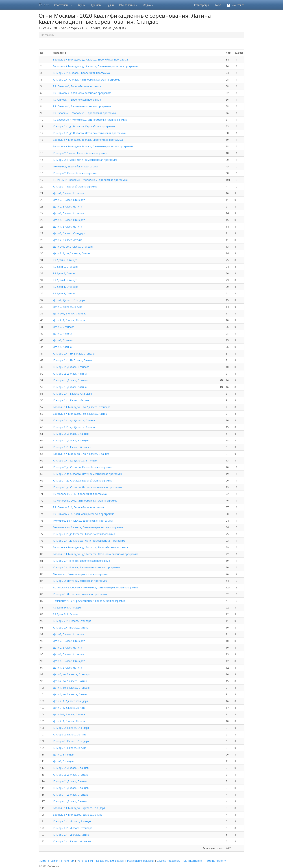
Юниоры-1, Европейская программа (75, 186)
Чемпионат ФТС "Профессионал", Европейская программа (89, 601)
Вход (218, 5)
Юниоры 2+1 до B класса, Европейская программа (84, 126)
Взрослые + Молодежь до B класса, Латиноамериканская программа (96, 554)
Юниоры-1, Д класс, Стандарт (71, 380)
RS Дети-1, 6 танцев (65, 280)
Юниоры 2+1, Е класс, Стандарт (72, 394)
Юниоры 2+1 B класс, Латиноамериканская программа (87, 567)
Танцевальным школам (110, 861)
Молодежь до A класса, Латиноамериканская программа (88, 527)
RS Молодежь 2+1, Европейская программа (80, 494)
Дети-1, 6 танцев (63, 761)
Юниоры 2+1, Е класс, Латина (71, 400)
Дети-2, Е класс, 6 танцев (68, 193)
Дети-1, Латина (62, 347)
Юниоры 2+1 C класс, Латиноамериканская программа (87, 80)
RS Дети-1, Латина (64, 293)
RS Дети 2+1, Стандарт (67, 607)
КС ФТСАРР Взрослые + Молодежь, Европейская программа (90, 180)
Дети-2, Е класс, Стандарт (69, 200)
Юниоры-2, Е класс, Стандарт (71, 728)
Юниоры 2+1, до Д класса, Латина (74, 427)
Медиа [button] (148, 5)
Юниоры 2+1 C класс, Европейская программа (81, 73)
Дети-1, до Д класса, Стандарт (72, 688)
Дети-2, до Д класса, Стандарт (72, 674)
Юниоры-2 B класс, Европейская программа (80, 153)
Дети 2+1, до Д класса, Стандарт (73, 247)
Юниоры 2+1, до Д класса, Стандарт (75, 420)
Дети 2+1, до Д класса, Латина (72, 253)
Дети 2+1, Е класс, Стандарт (70, 313)
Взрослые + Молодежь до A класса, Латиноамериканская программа (96, 66)
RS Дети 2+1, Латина (66, 614)
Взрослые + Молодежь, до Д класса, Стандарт (82, 407)
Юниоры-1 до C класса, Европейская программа (82, 481)
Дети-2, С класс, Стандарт (69, 233)
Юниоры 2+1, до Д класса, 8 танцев (75, 460)
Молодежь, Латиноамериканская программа (80, 574)
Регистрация (202, 5)
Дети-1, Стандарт (64, 340)
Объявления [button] (128, 5)
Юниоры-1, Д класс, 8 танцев (71, 440)
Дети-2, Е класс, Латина (67, 207)
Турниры (96, 5)
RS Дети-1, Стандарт (66, 287)
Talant (44, 5)
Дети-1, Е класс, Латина (67, 227)
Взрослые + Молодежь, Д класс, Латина (78, 815)
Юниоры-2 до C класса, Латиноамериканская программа (88, 474)
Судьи (110, 5)
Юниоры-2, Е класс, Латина (70, 734)
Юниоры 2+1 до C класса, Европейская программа (84, 534)
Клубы (81, 5)
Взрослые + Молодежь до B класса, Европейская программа (90, 547)
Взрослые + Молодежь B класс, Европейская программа (88, 140)
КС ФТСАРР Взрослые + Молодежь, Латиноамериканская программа (95, 587)
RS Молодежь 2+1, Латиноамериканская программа (85, 501)
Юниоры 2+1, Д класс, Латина (71, 835)
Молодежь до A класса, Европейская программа (83, 521)
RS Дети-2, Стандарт (66, 267)
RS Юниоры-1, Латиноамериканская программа (82, 106)
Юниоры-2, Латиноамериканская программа (80, 581)
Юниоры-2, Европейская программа (75, 173)
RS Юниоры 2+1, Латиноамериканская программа (84, 514)
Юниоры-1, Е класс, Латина (70, 748)
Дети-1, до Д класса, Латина (70, 694)
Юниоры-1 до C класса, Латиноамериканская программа (88, 487)
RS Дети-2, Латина (64, 273)
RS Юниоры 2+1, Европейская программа (78, 507)
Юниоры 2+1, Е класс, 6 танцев (72, 447)
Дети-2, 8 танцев (63, 754)
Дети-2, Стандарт (64, 327)
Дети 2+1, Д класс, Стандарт (70, 701)
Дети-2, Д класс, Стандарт (69, 300)
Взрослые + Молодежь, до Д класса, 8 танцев (81, 454)
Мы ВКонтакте (193, 861)
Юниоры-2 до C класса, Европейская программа (82, 467)
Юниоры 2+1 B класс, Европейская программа (81, 561)
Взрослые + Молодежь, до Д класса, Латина (80, 414)
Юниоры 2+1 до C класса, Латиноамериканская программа (89, 541)
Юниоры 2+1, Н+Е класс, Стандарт (74, 354)
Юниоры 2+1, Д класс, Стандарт (73, 828)
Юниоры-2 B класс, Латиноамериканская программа (85, 160)
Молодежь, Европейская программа (75, 166)
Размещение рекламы (141, 861)
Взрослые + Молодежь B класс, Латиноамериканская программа (93, 146)
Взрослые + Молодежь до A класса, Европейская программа (90, 60)
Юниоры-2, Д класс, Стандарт (71, 367)
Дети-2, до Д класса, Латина (70, 681)
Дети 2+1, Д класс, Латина (69, 708)
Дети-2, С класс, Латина (68, 240)
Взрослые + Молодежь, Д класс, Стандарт (79, 808)
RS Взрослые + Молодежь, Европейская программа (85, 113)
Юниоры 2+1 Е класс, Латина (71, 628)
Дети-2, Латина (62, 333)
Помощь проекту (215, 861)
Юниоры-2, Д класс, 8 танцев (71, 434)
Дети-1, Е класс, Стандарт (69, 220)
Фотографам (85, 861)
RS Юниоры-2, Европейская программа (77, 86)
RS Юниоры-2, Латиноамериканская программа (82, 93)
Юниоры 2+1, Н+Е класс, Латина (73, 360)
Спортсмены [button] (63, 5)
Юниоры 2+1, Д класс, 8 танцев (72, 821)
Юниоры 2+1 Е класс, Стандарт (72, 621)
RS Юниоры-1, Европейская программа (77, 100)
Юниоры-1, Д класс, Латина (70, 387)
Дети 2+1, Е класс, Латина (69, 320)
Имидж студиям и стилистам (56, 861)
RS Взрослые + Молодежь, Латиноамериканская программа (90, 120)
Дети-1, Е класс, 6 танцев (68, 213)
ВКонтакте (235, 5)
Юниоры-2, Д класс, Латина (70, 374)
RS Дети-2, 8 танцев (65, 260)
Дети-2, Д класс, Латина (68, 307)
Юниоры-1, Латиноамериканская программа (80, 594)
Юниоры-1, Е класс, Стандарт (71, 741)
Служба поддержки (169, 861)
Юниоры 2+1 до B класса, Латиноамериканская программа (89, 133)
